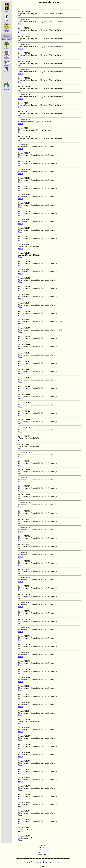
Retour (20, 15)
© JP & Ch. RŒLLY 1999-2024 (48, 862)
